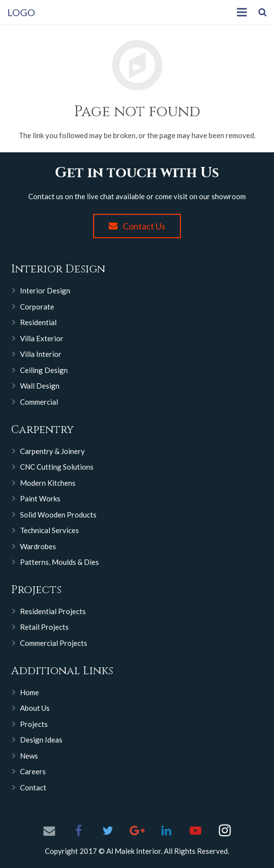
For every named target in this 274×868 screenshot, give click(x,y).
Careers (33, 771)
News (29, 756)
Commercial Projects (54, 643)
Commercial (39, 402)
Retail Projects (44, 627)
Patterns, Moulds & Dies (59, 562)
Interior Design (45, 290)
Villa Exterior (42, 338)
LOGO (21, 12)
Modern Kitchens (48, 483)
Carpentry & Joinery (52, 451)
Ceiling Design (44, 370)
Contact (33, 787)
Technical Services (49, 530)
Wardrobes (38, 546)
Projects (34, 724)
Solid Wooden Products (58, 515)
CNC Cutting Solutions (57, 467)
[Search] (263, 12)
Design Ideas (41, 740)
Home (29, 692)
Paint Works (40, 498)
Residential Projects (53, 611)
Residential (38, 322)
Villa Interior (41, 354)
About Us (35, 708)
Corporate (37, 307)
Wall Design (40, 386)
